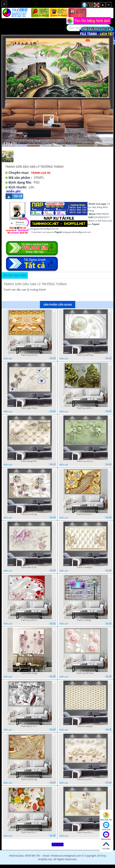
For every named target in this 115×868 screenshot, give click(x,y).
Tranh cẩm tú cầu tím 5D (30, 567)
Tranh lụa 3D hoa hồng (86, 673)
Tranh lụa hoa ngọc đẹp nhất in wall (30, 514)
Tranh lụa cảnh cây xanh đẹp (86, 408)
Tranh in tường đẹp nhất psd (86, 726)
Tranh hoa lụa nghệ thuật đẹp (30, 779)
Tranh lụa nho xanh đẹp (86, 461)
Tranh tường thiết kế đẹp (30, 461)
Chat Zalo (106, 826)
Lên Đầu (106, 845)
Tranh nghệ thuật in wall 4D (30, 408)
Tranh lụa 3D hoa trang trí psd (86, 355)
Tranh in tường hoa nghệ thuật (86, 567)
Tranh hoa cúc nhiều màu (30, 832)
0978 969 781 (106, 817)
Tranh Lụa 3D (41, 173)
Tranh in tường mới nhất (86, 620)
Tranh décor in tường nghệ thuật (30, 726)
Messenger (106, 836)
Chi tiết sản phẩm (15, 275)
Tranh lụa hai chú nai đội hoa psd (86, 779)
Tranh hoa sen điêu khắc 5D (30, 355)
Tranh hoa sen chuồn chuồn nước (86, 832)
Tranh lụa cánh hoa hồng (30, 620)
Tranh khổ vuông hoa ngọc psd (30, 673)
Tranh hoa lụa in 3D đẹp (86, 514)
